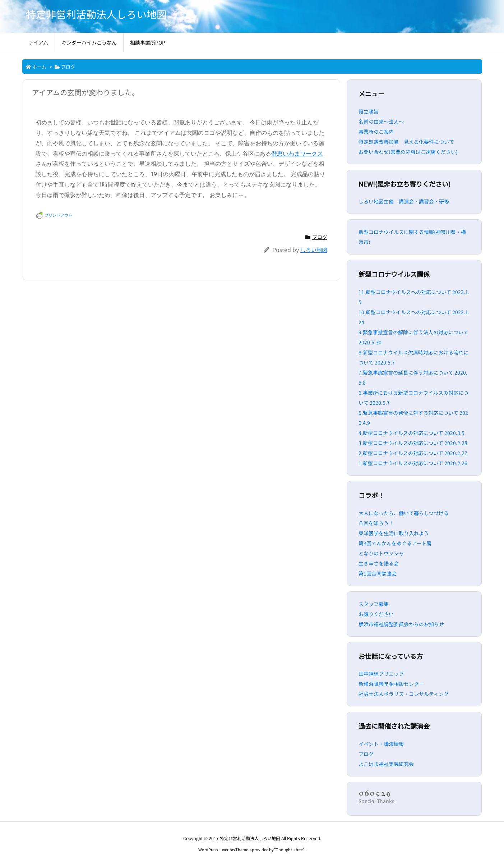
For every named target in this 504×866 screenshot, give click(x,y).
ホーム (39, 67)
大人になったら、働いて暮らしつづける (404, 513)
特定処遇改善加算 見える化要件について (406, 142)
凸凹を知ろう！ (376, 523)
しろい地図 (314, 250)
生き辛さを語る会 (379, 563)
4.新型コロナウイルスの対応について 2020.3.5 (411, 433)
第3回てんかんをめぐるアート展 (395, 543)
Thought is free (289, 849)
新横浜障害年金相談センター (391, 684)
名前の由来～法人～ (381, 122)
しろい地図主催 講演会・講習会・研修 (404, 201)
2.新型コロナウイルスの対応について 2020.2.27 (413, 453)
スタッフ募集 (374, 604)
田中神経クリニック (381, 674)
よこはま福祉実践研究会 (386, 764)
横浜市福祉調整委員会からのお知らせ (401, 624)
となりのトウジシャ (381, 553)
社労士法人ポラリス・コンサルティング (404, 694)
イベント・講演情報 (381, 744)
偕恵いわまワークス (297, 154)
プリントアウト (54, 215)
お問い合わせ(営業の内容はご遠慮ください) (408, 152)
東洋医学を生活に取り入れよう (394, 533)
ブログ (68, 67)
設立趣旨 (369, 111)
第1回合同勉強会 (378, 573)
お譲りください (376, 614)
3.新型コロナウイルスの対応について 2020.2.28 (413, 443)
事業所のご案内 (376, 132)
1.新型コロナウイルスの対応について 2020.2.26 (413, 463)
